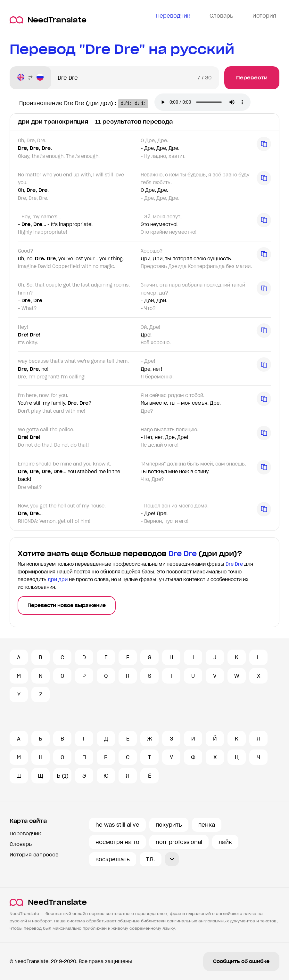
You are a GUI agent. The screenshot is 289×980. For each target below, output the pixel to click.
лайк (225, 842)
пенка (207, 825)
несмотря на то (117, 842)
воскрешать (113, 859)
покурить (169, 825)
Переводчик (25, 834)
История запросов (34, 855)
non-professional (179, 842)
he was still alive (117, 825)
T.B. (151, 859)
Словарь (21, 844)
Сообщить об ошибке (241, 961)
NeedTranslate (48, 20)
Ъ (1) (62, 776)
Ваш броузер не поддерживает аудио (211, 103)
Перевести (252, 78)
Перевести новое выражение (67, 605)
